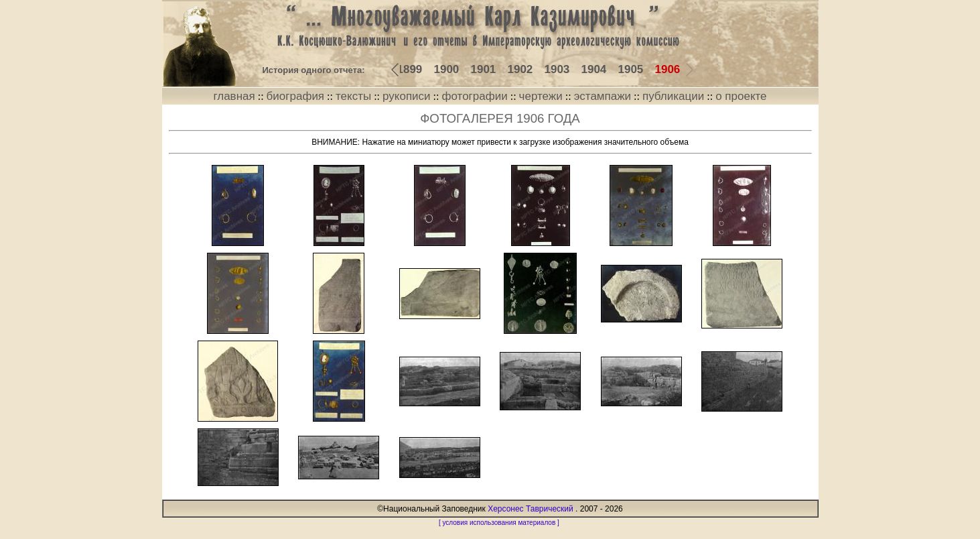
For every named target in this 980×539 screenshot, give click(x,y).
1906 (668, 69)
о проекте (741, 96)
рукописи (407, 96)
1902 (520, 69)
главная (234, 96)
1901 (484, 69)
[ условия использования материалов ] (499, 523)
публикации (673, 96)
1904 (594, 69)
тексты (353, 96)
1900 (447, 69)
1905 (631, 69)
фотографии (475, 96)
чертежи (541, 96)
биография (296, 96)
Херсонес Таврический (531, 509)
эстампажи (603, 96)
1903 (557, 69)
